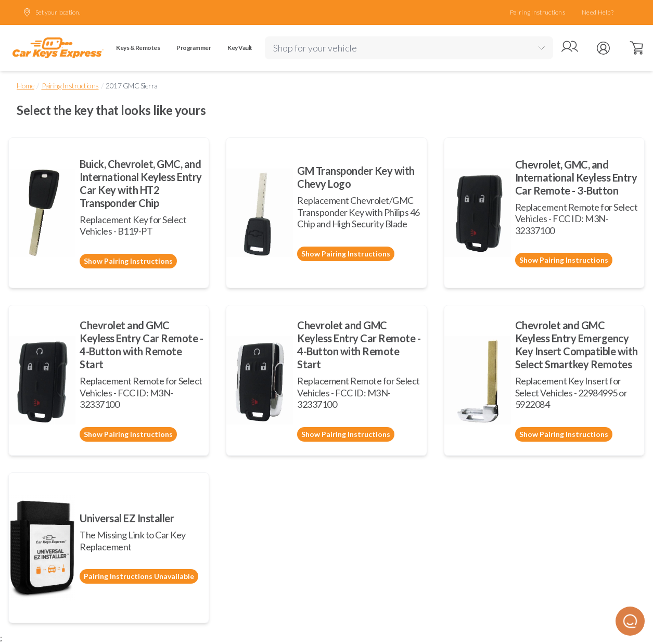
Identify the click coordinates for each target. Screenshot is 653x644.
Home (25, 86)
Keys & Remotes (138, 48)
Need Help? (598, 12)
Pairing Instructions (537, 12)
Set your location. (52, 12)
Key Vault (240, 48)
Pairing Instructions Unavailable (139, 576)
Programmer (194, 48)
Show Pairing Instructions (128, 261)
